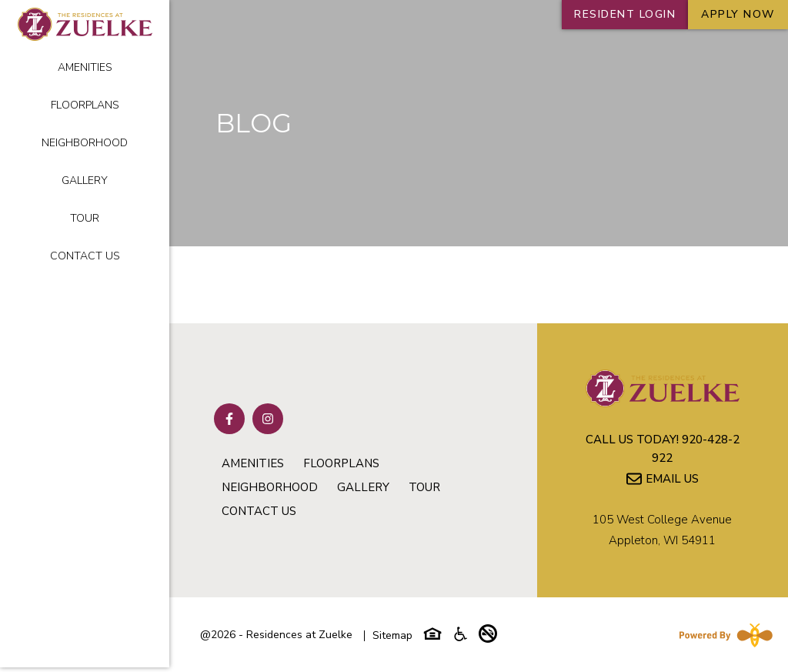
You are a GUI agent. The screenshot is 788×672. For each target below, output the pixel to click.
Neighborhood (85, 143)
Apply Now (738, 14)
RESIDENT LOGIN (625, 14)
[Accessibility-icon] (460, 637)
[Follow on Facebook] (229, 419)
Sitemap (392, 635)
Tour (85, 218)
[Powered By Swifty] (723, 635)
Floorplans (85, 105)
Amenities (85, 67)
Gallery (85, 181)
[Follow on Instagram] (268, 419)
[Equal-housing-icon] (432, 637)
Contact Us (85, 256)
